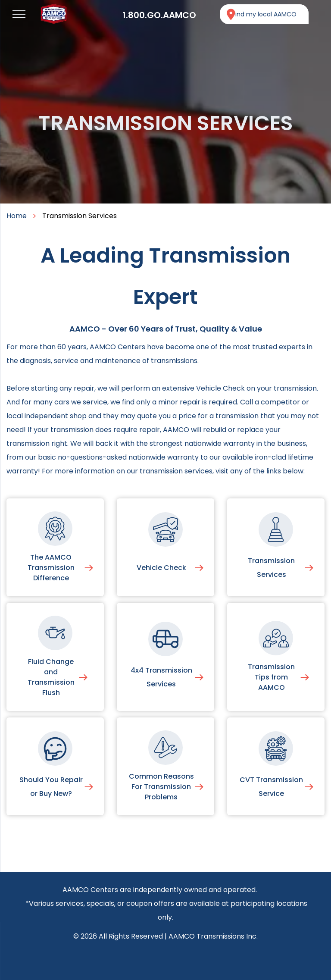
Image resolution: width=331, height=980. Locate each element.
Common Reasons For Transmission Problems (161, 787)
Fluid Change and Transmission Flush (51, 677)
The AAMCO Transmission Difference (51, 568)
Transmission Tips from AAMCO (271, 677)
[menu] (19, 14)
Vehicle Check (161, 568)
